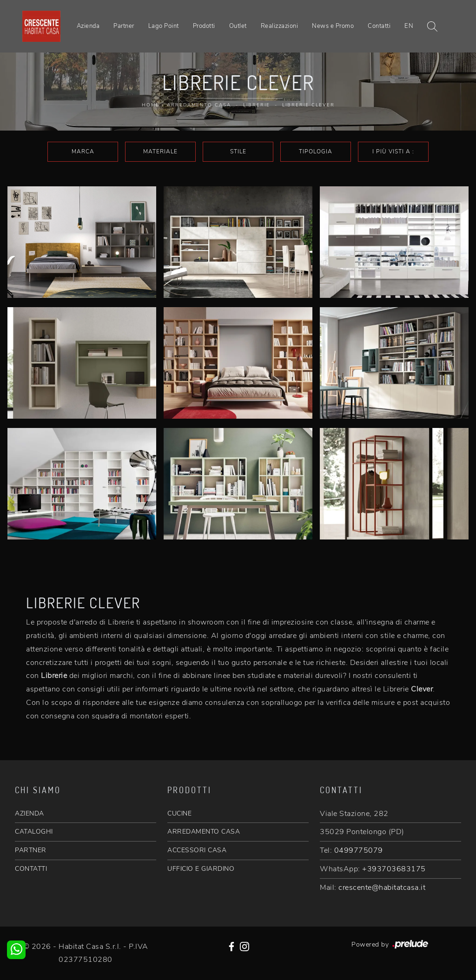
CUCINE (179, 813)
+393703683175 (394, 869)
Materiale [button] (160, 151)
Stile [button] (238, 151)
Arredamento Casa (199, 105)
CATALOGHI (34, 832)
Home (151, 105)
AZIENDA (30, 813)
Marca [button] (83, 151)
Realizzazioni (280, 26)
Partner (124, 26)
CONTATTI (31, 869)
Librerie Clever (308, 105)
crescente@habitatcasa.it (382, 888)
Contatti (379, 26)
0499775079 (359, 850)
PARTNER (31, 850)
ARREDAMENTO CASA (204, 832)
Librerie (257, 105)
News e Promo (333, 26)
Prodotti (204, 26)
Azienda (88, 26)
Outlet (238, 26)
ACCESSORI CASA (197, 850)
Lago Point (164, 26)
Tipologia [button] (316, 151)
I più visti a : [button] (393, 151)
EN (409, 26)
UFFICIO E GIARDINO (201, 869)
